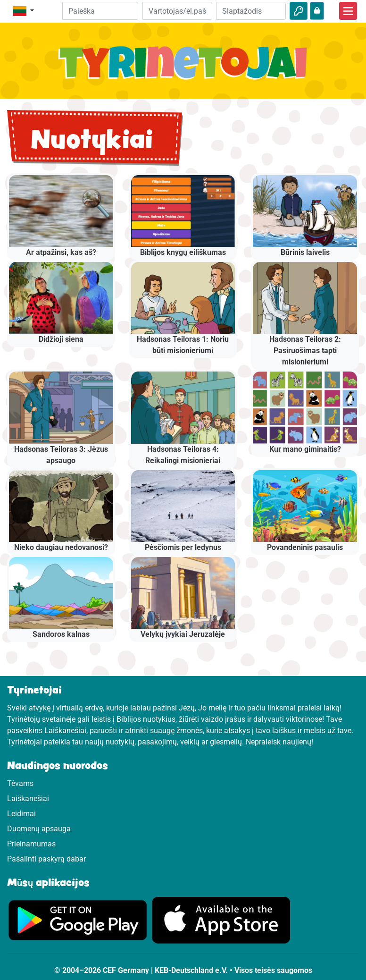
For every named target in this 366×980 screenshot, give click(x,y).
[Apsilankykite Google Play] (78, 919)
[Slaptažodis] (251, 11)
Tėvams (20, 783)
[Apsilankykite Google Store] (221, 919)
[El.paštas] (177, 11)
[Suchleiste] (100, 11)
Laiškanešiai (28, 798)
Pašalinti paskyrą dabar (46, 859)
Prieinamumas (31, 844)
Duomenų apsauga (39, 829)
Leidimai (21, 814)
